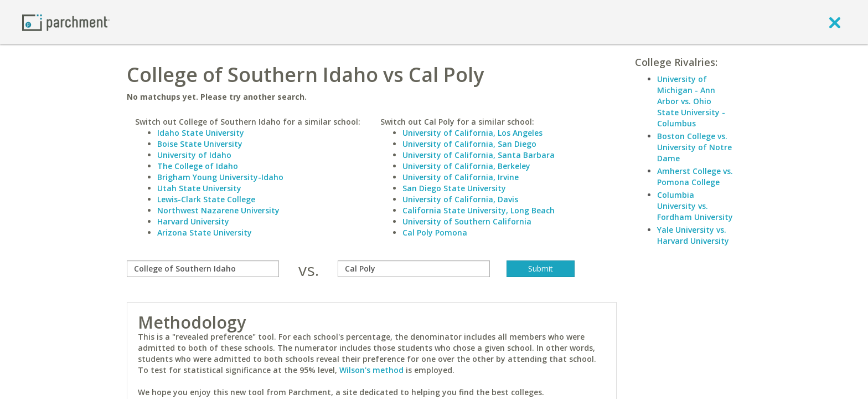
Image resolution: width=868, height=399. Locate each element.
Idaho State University (201, 133)
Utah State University (199, 188)
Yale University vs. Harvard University (693, 235)
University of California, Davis (460, 199)
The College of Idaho (198, 166)
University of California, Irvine (461, 177)
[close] (835, 22)
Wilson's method (371, 370)
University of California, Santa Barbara (479, 155)
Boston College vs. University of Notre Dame (694, 147)
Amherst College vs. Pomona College (695, 177)
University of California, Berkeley (466, 166)
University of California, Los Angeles (472, 133)
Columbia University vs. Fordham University (695, 206)
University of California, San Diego (469, 144)
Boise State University (200, 144)
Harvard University (193, 221)
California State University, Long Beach (479, 210)
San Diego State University (454, 188)
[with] (414, 269)
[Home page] (66, 22)
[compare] (203, 269)
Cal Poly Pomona (435, 232)
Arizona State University (205, 232)
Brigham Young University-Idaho (220, 177)
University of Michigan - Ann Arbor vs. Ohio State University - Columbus (691, 101)
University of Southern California (467, 221)
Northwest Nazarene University (218, 210)
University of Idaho (194, 155)
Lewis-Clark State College (206, 199)
